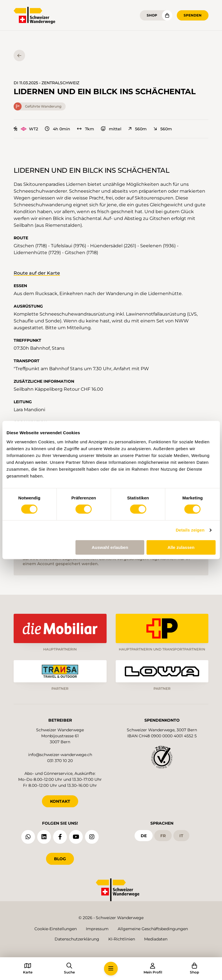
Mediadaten (156, 939)
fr (163, 836)
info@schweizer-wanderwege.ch (60, 755)
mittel (111, 129)
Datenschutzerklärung (77, 939)
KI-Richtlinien (122, 939)
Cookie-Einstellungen (56, 929)
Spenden (193, 15)
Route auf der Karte (37, 273)
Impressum (97, 929)
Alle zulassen (181, 547)
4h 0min (58, 129)
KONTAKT (60, 801)
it (181, 836)
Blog (60, 859)
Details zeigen (190, 530)
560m (137, 129)
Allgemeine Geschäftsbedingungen (153, 929)
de (144, 836)
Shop (152, 15)
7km (86, 129)
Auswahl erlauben (110, 547)
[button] (111, 969)
